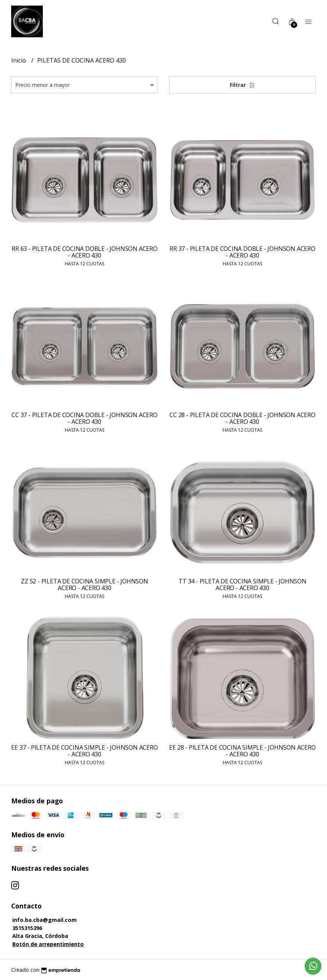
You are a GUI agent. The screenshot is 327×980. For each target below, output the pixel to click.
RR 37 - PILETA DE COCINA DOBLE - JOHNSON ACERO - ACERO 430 (242, 252)
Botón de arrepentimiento (48, 944)
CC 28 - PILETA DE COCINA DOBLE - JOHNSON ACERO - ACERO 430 (242, 418)
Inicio (19, 60)
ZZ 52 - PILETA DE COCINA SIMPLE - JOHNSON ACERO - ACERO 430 (84, 584)
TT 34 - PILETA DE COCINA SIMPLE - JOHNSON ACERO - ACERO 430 (242, 584)
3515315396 (27, 928)
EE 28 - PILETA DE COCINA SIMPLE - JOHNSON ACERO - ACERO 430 (242, 751)
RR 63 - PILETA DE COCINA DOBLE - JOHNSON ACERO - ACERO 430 (84, 252)
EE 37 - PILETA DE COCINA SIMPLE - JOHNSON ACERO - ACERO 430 (84, 751)
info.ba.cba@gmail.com (45, 920)
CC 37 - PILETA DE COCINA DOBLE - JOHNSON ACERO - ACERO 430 (84, 418)
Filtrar (242, 85)
